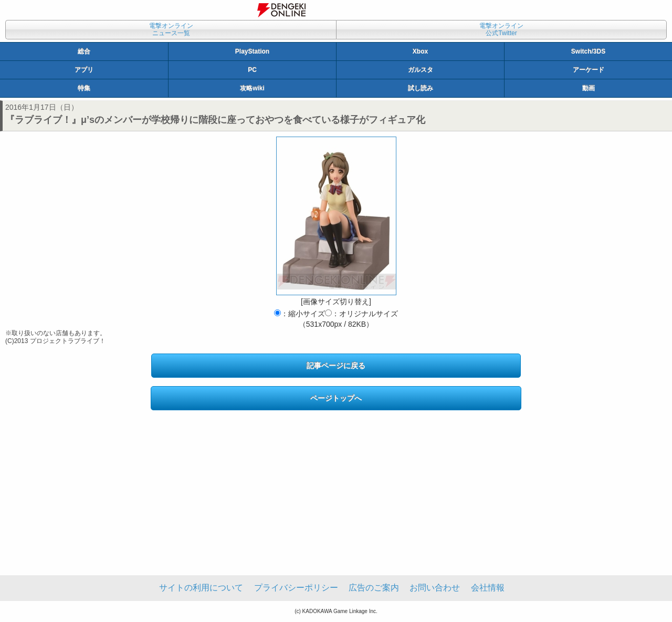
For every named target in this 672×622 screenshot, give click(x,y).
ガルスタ (421, 70)
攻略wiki (252, 88)
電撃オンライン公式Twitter (501, 29)
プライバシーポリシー (296, 588)
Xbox (420, 51)
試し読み (421, 88)
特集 (84, 88)
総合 (84, 51)
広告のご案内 (374, 588)
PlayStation (252, 51)
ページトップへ (336, 398)
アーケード (589, 70)
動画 (589, 88)
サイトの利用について (201, 588)
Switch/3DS (588, 51)
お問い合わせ (435, 588)
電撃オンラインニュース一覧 (171, 29)
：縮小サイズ (300, 314)
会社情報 (488, 588)
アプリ (84, 70)
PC (252, 70)
